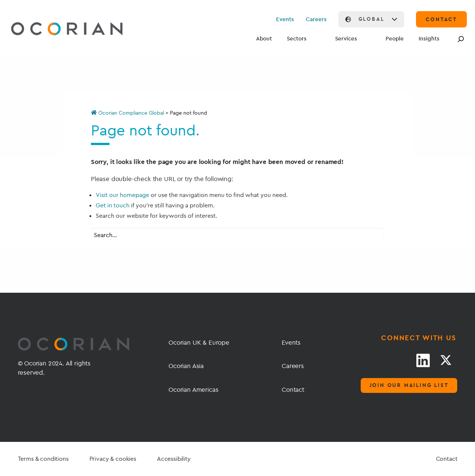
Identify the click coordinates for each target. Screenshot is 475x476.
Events (285, 19)
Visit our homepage (122, 195)
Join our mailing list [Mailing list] (409, 385)
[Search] (459, 39)
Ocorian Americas (193, 389)
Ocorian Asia (186, 366)
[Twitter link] (446, 360)
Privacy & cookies (113, 459)
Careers (316, 19)
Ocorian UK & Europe (199, 342)
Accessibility (174, 459)
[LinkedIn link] (423, 360)
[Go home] (49, 30)
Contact (293, 389)
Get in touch (113, 205)
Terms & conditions (43, 459)
